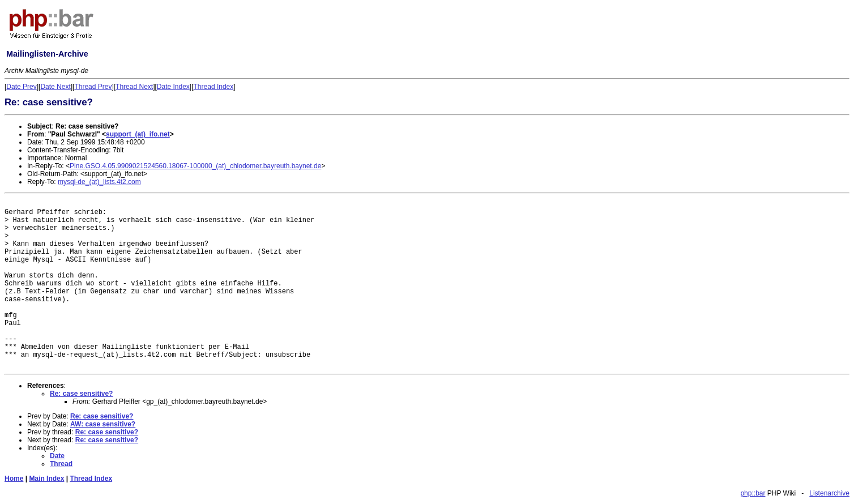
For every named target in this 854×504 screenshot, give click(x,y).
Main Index (46, 479)
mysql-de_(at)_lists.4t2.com (99, 182)
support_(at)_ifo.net (138, 134)
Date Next (55, 87)
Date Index (173, 87)
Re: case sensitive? (81, 394)
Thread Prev (93, 87)
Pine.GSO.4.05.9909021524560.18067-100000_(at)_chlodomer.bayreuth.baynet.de (195, 166)
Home (14, 479)
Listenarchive (829, 493)
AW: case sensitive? (103, 424)
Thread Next (134, 87)
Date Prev (21, 87)
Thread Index (214, 87)
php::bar (753, 493)
